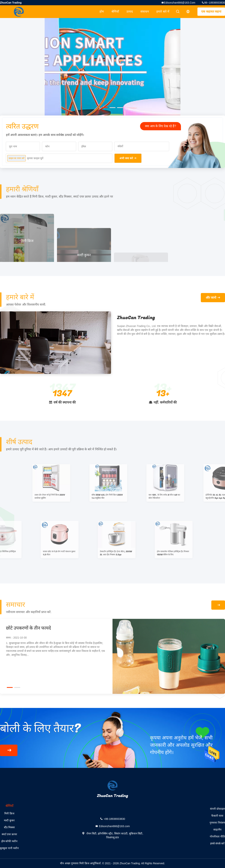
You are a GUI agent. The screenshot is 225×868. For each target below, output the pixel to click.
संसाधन (145, 12)
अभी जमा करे (126, 158)
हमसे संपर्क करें (217, 843)
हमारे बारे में (163, 12)
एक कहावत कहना (211, 12)
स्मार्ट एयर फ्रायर (9, 834)
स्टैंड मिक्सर (9, 827)
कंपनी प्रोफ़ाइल (217, 809)
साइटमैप (217, 830)
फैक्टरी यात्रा (217, 816)
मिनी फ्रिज (9, 813)
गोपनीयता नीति (217, 837)
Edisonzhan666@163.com (180, 3)
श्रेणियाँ (115, 12)
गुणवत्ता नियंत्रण (217, 823)
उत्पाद (130, 12)
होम (102, 12)
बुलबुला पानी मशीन (9, 848)
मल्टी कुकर (9, 820)
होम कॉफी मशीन (9, 841)
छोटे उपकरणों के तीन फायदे (28, 628)
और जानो (211, 298)
